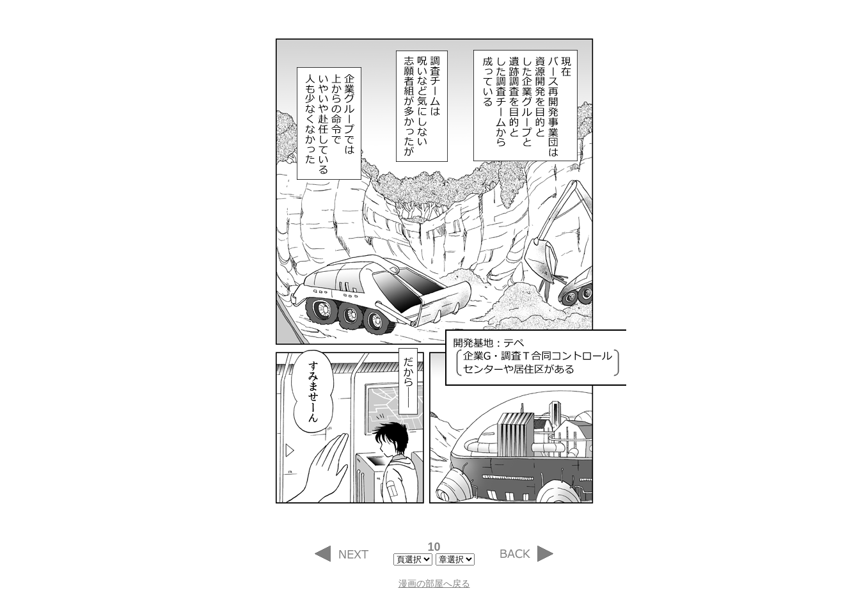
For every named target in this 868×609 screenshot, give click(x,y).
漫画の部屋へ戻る (434, 583)
